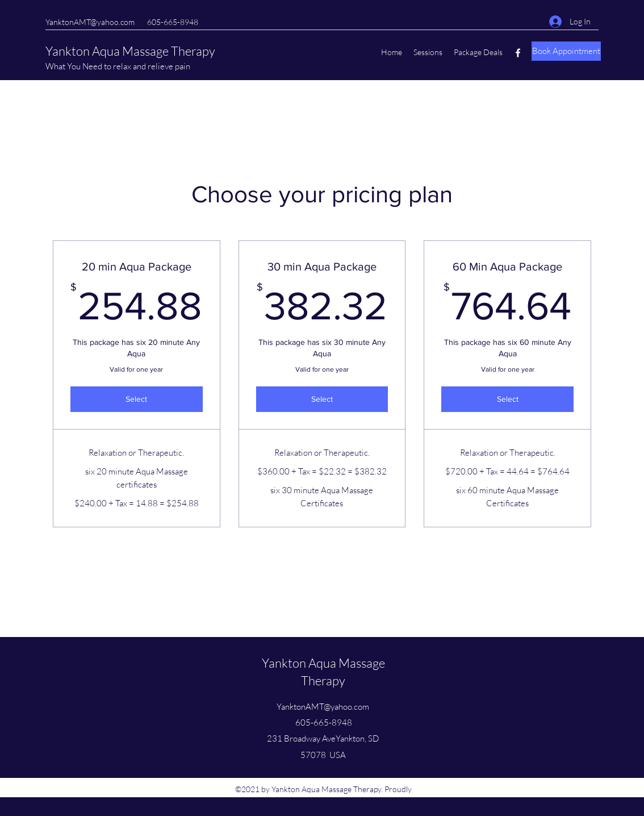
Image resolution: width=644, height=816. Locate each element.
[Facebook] (518, 53)
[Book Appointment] (566, 51)
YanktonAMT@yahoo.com (90, 22)
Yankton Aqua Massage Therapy (130, 51)
